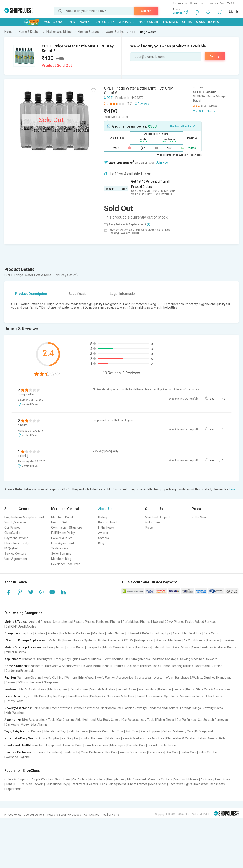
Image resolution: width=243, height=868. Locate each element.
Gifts (222, 738)
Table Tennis (168, 745)
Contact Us (196, 3)
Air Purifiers (97, 779)
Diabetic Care (136, 745)
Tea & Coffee (155, 738)
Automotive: (13, 720)
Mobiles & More (55, 22)
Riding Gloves (166, 720)
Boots (190, 689)
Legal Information (123, 294)
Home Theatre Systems (80, 640)
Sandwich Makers (186, 779)
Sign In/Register (15, 522)
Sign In (234, 12)
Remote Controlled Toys (107, 731)
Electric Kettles (113, 659)
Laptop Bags (57, 696)
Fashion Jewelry (135, 708)
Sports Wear (143, 678)
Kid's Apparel (204, 731)
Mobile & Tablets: (16, 622)
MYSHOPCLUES (117, 189)
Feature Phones (85, 622)
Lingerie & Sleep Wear (45, 682)
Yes (212, 399)
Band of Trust (107, 522)
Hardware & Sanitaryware (63, 666)
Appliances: (13, 659)
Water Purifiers (91, 659)
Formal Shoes (127, 689)
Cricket (152, 745)
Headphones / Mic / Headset (127, 779)
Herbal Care (189, 752)
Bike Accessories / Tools (39, 720)
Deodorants (71, 752)
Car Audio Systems (113, 784)
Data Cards (211, 633)
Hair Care (111, 752)
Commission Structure (67, 528)
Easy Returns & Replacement (24, 517)
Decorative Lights (180, 784)
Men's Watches (62, 708)
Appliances (127, 22)
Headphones (56, 647)
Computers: (13, 633)
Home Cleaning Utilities (177, 666)
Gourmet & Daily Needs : (21, 738)
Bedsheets (36, 666)
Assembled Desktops (187, 633)
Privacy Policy (13, 815)
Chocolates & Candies (181, 738)
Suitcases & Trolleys (121, 696)
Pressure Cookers (160, 779)
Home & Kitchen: (16, 666)
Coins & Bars (41, 708)
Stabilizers (78, 784)
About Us (105, 509)
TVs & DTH (54, 640)
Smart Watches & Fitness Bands (214, 647)
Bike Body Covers (109, 720)
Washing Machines (169, 640)
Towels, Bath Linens (96, 666)
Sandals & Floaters (103, 689)
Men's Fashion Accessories (115, 678)
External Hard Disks (166, 647)
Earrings (186, 708)
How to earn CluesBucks (185, 126)
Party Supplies (150, 731)
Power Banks (76, 647)
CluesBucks (12, 533)
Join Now (162, 163)
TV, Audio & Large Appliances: (25, 640)
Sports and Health (17, 745)
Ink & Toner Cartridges (75, 633)
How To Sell (59, 522)
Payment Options (16, 538)
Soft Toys (132, 731)
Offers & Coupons (17, 779)
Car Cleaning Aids (69, 720)
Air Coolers (80, 779)
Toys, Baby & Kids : (17, 731)
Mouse (186, 647)
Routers (53, 633)
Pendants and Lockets (163, 708)
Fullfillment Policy (63, 533)
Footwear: (11, 689)
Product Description (31, 294)
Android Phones (40, 622)
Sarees (11, 682)
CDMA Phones (175, 622)
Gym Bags (171, 696)
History (103, 517)
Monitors (99, 633)
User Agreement (16, 559)
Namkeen (98, 738)
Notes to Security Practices (64, 815)
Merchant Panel (62, 517)
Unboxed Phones (109, 622)
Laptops (27, 633)
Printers (40, 633)
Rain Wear (201, 784)
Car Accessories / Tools (138, 720)
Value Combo (208, 752)
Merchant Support (157, 517)
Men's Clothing (53, 678)
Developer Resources (66, 564)
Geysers (212, 659)
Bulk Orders (153, 522)
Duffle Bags (38, 696)
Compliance (92, 815)
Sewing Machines (192, 659)
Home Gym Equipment (46, 745)
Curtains (216, 666)
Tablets (158, 622)
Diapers (36, 731)
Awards (103, 533)
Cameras (213, 640)
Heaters (93, 784)
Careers (103, 538)
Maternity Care (183, 731)
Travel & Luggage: (17, 696)
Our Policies (12, 528)
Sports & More (149, 22)
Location (178, 13)
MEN (72, 22)
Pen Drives (144, 647)
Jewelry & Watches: (18, 708)
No (224, 399)
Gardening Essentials (20, 671)
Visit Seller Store (203, 111)
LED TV (19, 784)
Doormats (202, 666)
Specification (78, 294)
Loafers (179, 689)
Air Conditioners (194, 640)
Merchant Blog (61, 559)
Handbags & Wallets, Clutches (195, 678)
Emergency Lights (66, 659)
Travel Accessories (149, 696)
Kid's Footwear (79, 731)
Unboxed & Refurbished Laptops (149, 633)
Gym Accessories (96, 745)
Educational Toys (55, 731)
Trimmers (28, 659)
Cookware (133, 666)
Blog (101, 543)
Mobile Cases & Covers (119, 647)
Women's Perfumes (133, 752)
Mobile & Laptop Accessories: (25, 647)
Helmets (89, 720)
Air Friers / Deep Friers (216, 779)
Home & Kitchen (104, 22)
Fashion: (11, 678)
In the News (106, 528)
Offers (187, 22)
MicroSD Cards (16, 652)
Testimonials (60, 548)
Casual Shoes (79, 689)
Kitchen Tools (151, 666)
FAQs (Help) (12, 548)
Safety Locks (15, 701)
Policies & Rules (62, 538)
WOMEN (85, 22)
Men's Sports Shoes (33, 689)
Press (149, 528)
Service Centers (15, 554)
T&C (134, 197)
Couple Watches (42, 779)
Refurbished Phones (137, 622)
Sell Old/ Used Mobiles (21, 626)
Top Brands (13, 789)
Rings (197, 708)
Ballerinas (165, 689)
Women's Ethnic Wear (80, 678)
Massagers (118, 745)
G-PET (108, 98)
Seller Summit (61, 554)
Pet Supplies (70, 738)
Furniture (117, 666)
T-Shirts (23, 682)
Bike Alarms (39, 724)
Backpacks (94, 647)
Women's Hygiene (18, 757)
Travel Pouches (78, 696)
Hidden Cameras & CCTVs (116, 640)
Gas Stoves (63, 779)
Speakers (228, 640)
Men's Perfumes (92, 752)
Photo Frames (138, 784)
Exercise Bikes (73, 745)
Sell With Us (180, 3)
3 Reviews (142, 104)
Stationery (113, 738)
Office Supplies (49, 738)
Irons (9, 784)
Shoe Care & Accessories (213, 689)
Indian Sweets (208, 738)
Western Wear (163, 678)
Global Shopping (208, 22)
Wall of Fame (111, 815)
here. (232, 489)
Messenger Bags (191, 696)
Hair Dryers (45, 659)
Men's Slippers (58, 689)
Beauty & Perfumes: (18, 752)
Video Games (116, 633)
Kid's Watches (15, 713)
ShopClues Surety (17, 543)
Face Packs (156, 752)
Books (85, 738)
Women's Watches (86, 708)
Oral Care (172, 752)
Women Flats (147, 689)
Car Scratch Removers (213, 720)
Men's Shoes (158, 784)
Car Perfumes (186, 720)
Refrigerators (145, 640)
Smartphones (62, 622)
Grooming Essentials (47, 752)
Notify (215, 56)
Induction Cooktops (165, 659)
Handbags (224, 678)
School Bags (213, 696)
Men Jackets (35, 784)
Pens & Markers (133, 738)
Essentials (170, 22)
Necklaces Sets (111, 708)
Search (146, 11)
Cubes (167, 731)
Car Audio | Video (17, 724)
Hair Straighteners (137, 659)
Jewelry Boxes (213, 708)
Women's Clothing (30, 678)
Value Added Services (201, 622)
